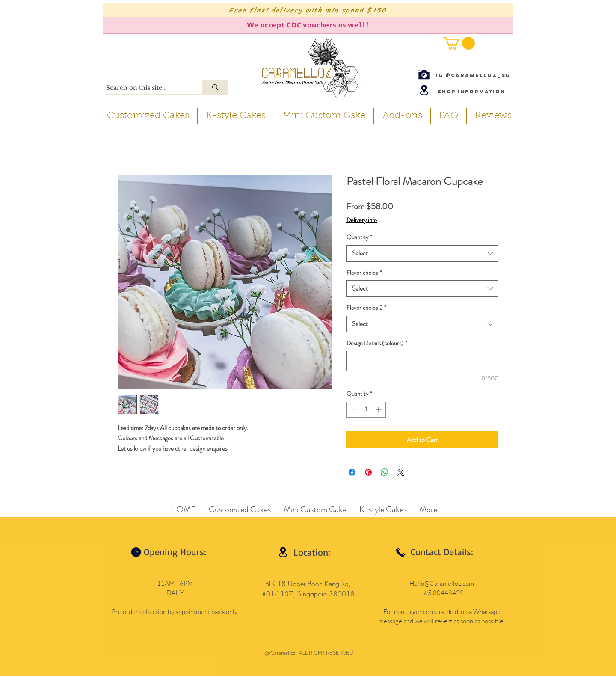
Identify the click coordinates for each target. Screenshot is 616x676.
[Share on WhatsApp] (385, 472)
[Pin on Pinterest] (368, 472)
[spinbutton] (366, 410)
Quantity (359, 237)
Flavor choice (364, 273)
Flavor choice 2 (366, 308)
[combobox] (422, 253)
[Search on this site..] (145, 88)
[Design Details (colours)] (422, 361)
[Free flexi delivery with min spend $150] (308, 10)
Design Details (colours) (377, 343)
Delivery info (362, 220)
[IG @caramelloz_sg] (473, 75)
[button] (459, 43)
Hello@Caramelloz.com (442, 583)
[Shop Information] (471, 91)
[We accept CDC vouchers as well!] (308, 25)
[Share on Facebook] (352, 472)
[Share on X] (401, 472)
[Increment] (379, 410)
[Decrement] (353, 410)
